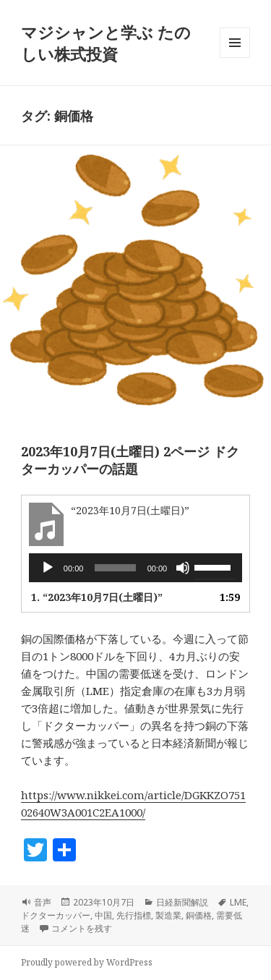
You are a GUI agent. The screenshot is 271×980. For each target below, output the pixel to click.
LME (238, 902)
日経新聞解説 (182, 902)
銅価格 (199, 915)
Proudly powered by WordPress (87, 962)
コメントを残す (82, 928)
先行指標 (134, 915)
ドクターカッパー (56, 915)
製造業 (168, 915)
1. (97, 597)
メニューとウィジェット (235, 57)
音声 (43, 902)
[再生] (48, 568)
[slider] (115, 568)
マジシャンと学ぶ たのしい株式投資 (106, 43)
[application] (135, 568)
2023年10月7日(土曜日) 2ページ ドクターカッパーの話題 (130, 460)
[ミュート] (183, 568)
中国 (103, 915)
